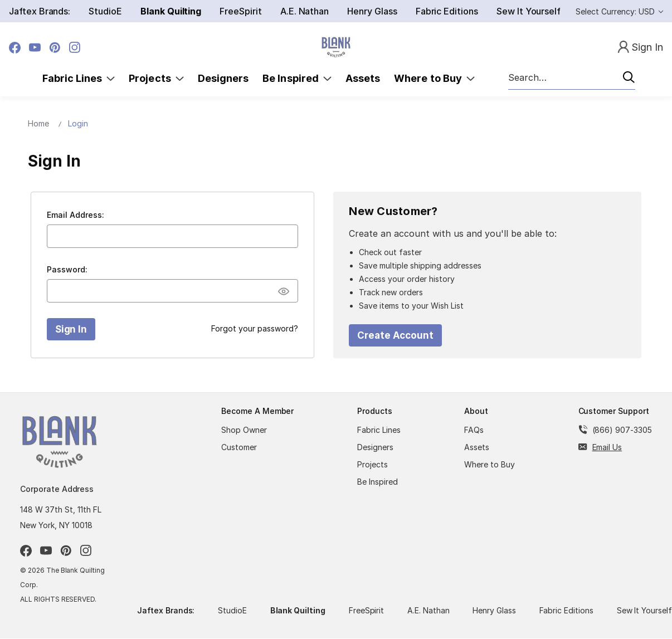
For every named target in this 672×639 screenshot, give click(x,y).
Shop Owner (244, 430)
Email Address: (76, 215)
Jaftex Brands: (40, 11)
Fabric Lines (79, 78)
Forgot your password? (255, 328)
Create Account (395, 335)
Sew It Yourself (529, 11)
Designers (223, 78)
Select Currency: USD (619, 11)
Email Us (607, 447)
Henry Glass (372, 11)
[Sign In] (641, 48)
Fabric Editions (447, 11)
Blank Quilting (171, 11)
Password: (67, 269)
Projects (156, 78)
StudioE (105, 11)
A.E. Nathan (305, 11)
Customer (239, 447)
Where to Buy (434, 78)
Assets (363, 78)
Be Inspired (297, 78)
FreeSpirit (241, 11)
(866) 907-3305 (622, 430)
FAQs (474, 430)
